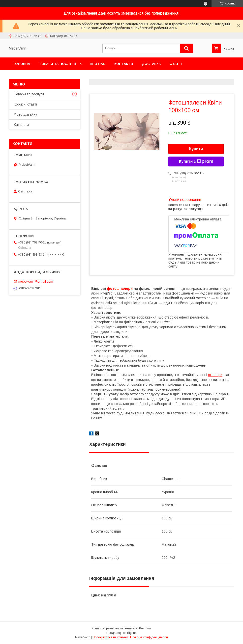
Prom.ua (145, 628)
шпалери (215, 375)
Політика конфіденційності (149, 637)
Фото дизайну (26, 114)
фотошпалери (120, 289)
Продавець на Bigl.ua (121, 633)
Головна (22, 64)
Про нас (98, 64)
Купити (196, 149)
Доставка (151, 64)
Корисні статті (25, 104)
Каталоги (21, 125)
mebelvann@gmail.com (36, 281)
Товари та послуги (57, 64)
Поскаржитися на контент (110, 637)
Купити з (196, 161)
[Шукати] (186, 48)
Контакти (124, 64)
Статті (176, 64)
